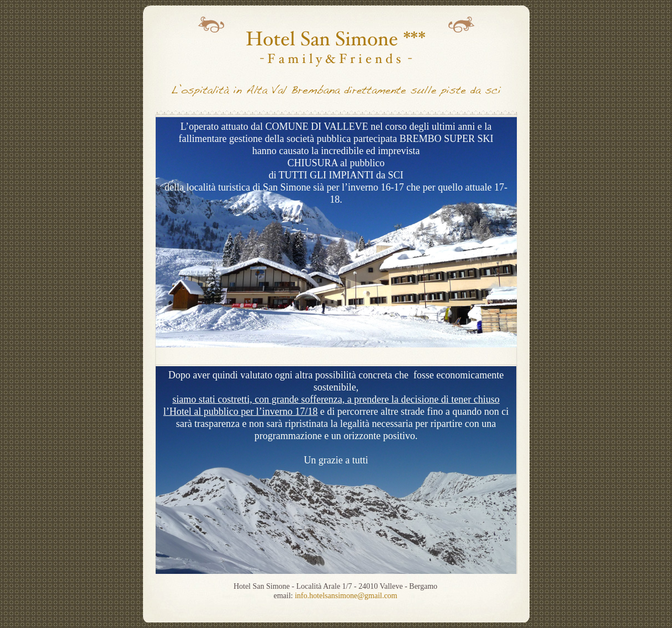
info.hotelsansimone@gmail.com (346, 596)
